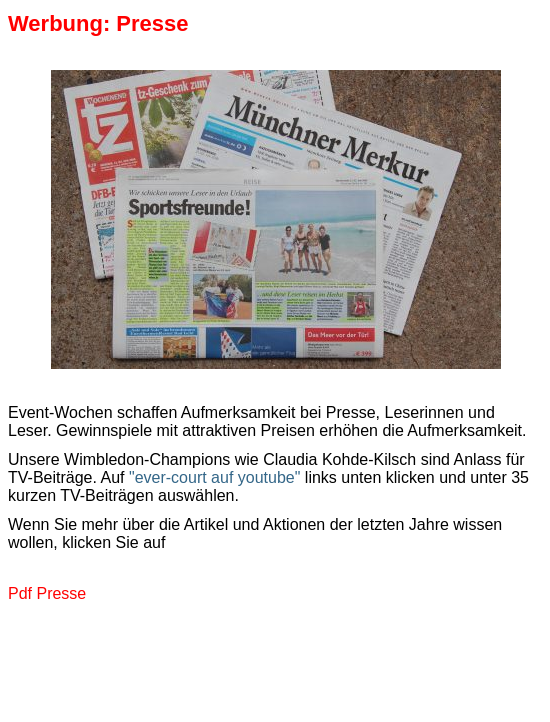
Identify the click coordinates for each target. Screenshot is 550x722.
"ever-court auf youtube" (214, 477)
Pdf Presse (47, 593)
